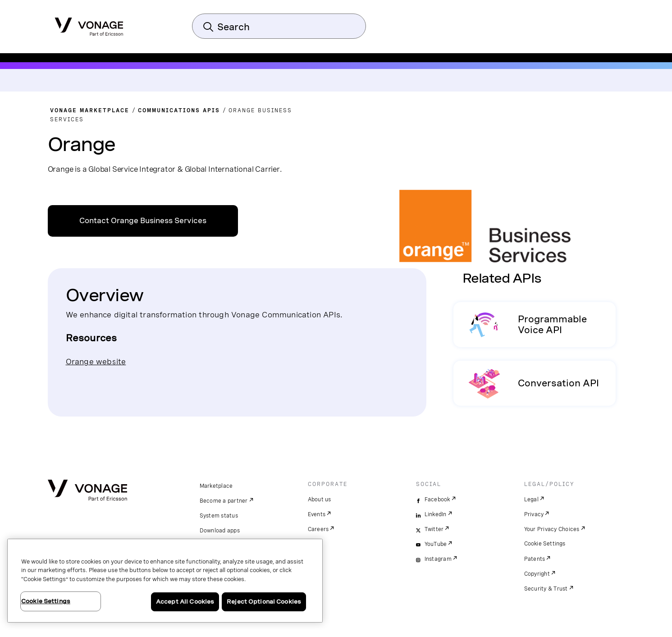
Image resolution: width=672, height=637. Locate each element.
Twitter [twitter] (434, 529)
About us (320, 500)
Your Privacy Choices (552, 529)
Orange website (96, 361)
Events (317, 514)
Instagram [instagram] (438, 559)
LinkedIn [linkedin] (436, 514)
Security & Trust (546, 589)
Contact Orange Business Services (143, 221)
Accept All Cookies (185, 602)
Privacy (534, 514)
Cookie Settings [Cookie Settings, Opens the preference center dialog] (46, 601)
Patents (535, 559)
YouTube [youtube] (436, 544)
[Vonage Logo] (89, 24)
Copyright (537, 574)
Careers (318, 529)
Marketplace (216, 486)
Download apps (220, 531)
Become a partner (224, 501)
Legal (531, 500)
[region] (165, 581)
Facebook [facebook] (437, 500)
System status (219, 516)
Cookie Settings (545, 544)
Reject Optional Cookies (264, 602)
